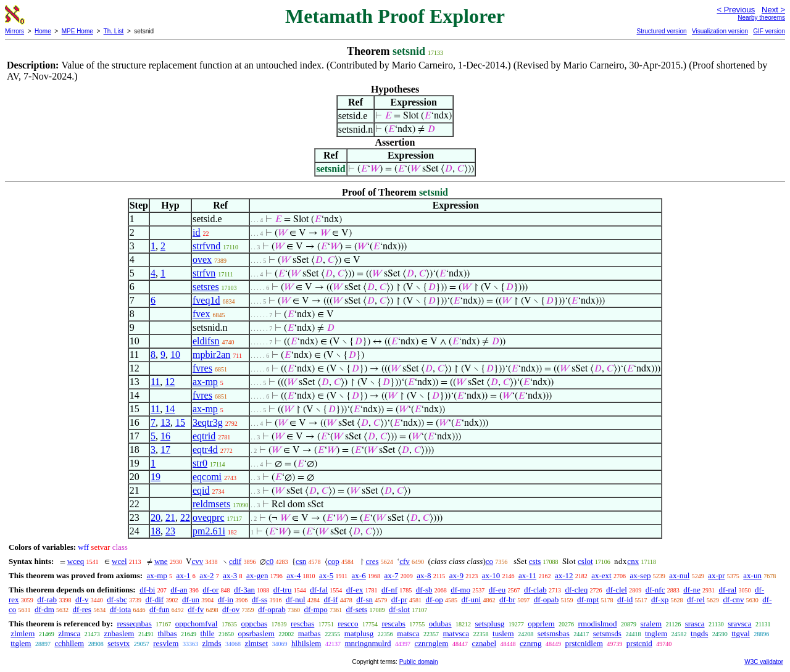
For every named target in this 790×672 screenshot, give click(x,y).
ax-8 (424, 575)
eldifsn (206, 341)
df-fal (319, 590)
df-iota (121, 609)
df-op (434, 599)
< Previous (736, 10)
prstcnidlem (584, 643)
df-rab (47, 599)
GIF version (769, 31)
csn (301, 561)
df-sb (424, 590)
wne (161, 561)
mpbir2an (211, 355)
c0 (270, 561)
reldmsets (211, 504)
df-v (82, 599)
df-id (625, 599)
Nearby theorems (761, 18)
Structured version (661, 31)
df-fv (196, 609)
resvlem (166, 643)
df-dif (155, 599)
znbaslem (119, 633)
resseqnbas (134, 624)
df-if (331, 599)
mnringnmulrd (368, 643)
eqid (201, 490)
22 (185, 517)
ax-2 (206, 575)
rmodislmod (598, 624)
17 (165, 450)
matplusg (359, 633)
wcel (119, 561)
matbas (310, 633)
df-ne (692, 590)
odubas (440, 624)
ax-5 (326, 575)
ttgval (741, 633)
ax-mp (205, 382)
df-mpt (588, 599)
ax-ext (601, 575)
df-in (226, 599)
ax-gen (257, 575)
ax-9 (456, 575)
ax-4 (293, 575)
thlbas (167, 633)
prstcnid (639, 643)
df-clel (617, 590)
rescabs (393, 624)
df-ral (727, 590)
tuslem (503, 633)
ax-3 (230, 575)
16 (165, 436)
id (196, 232)
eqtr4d (205, 450)
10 (175, 355)
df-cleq (576, 590)
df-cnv (734, 599)
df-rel (696, 599)
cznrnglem (432, 643)
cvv (197, 561)
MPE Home (77, 31)
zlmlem (23, 633)
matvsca (456, 633)
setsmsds (607, 633)
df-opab (546, 599)
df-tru (283, 590)
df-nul (296, 599)
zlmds (211, 643)
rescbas (302, 624)
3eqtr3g (208, 422)
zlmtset (256, 643)
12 (170, 382)
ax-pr (716, 575)
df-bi (147, 590)
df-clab (535, 590)
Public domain (419, 662)
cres (372, 561)
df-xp (660, 599)
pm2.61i (209, 531)
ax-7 (391, 575)
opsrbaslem (256, 633)
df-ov (231, 609)
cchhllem (69, 643)
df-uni (471, 599)
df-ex (355, 590)
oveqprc (209, 517)
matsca (408, 633)
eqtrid (204, 436)
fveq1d (206, 300)
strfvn (204, 273)
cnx (633, 561)
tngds (699, 633)
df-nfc (655, 590)
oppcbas (254, 624)
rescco (348, 624)
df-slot (399, 609)
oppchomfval (197, 624)
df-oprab (272, 609)
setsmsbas (554, 633)
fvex (201, 314)
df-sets (357, 609)
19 (156, 477)
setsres (206, 287)
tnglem (656, 633)
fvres (202, 368)
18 (156, 531)
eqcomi (207, 477)
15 (180, 422)
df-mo (460, 590)
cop (334, 561)
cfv (405, 561)
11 (155, 382)
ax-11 (527, 575)
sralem (651, 624)
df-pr (399, 599)
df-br (507, 599)
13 (165, 422)
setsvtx (118, 643)
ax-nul (679, 575)
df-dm (44, 609)
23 (170, 531)
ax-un (752, 575)
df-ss (260, 599)
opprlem (541, 624)
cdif (235, 561)
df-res (82, 609)
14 (170, 409)
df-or (210, 590)
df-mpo (315, 609)
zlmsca (69, 633)
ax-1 (184, 575)
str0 (200, 463)
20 (156, 517)
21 (170, 517)
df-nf (389, 590)
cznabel (484, 643)
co (489, 561)
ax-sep (640, 575)
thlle (208, 633)
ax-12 (564, 575)
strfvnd (206, 246)
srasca (695, 624)
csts (535, 561)
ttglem (21, 643)
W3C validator (764, 662)
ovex (202, 259)
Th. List (114, 31)
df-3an (244, 590)
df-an (179, 590)
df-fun (160, 609)
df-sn (364, 599)
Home (43, 31)
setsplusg (490, 624)
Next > (773, 10)
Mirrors (15, 31)
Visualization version (720, 31)
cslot (585, 561)
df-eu (497, 590)
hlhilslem (306, 643)
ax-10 (491, 575)
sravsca (739, 624)
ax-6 (359, 575)
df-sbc (117, 599)
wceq (76, 561)
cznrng (530, 643)
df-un (191, 599)
